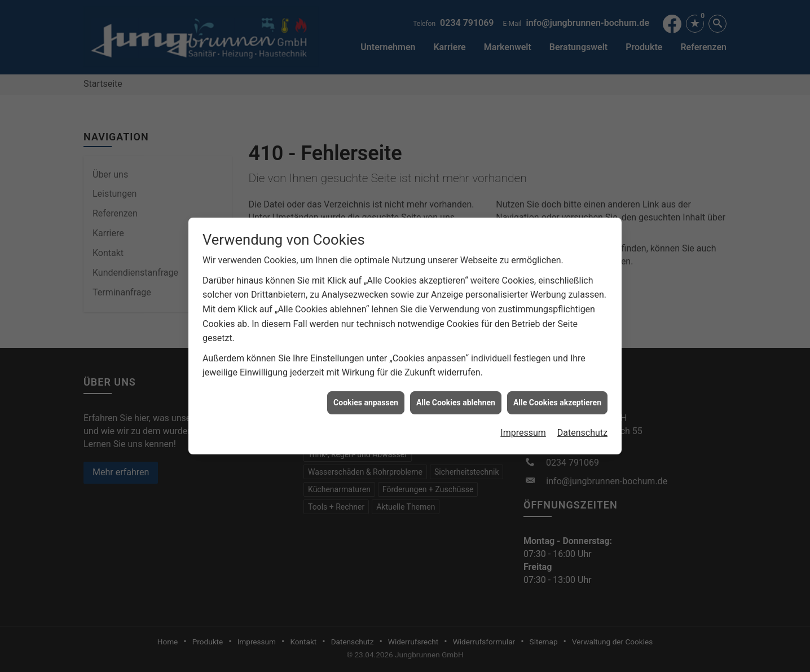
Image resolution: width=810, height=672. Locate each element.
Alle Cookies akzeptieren (557, 397)
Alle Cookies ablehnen (456, 397)
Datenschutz (582, 428)
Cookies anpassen (366, 397)
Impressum (523, 428)
